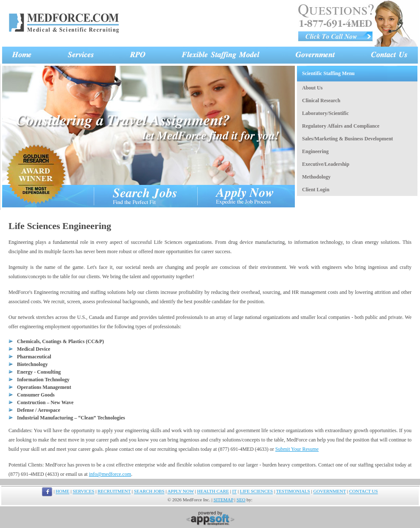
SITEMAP (223, 500)
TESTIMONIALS (293, 492)
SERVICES (83, 492)
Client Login (316, 190)
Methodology (316, 177)
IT (234, 492)
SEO (241, 500)
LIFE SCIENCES (256, 492)
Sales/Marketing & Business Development (347, 139)
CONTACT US (364, 492)
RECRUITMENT (114, 492)
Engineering (315, 151)
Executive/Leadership (326, 164)
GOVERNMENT (329, 492)
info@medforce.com (110, 474)
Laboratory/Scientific (325, 113)
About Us (312, 88)
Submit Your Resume (297, 449)
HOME (62, 492)
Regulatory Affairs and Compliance (341, 126)
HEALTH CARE (213, 492)
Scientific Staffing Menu (328, 73)
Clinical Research (321, 101)
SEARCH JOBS (149, 492)
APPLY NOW (181, 492)
